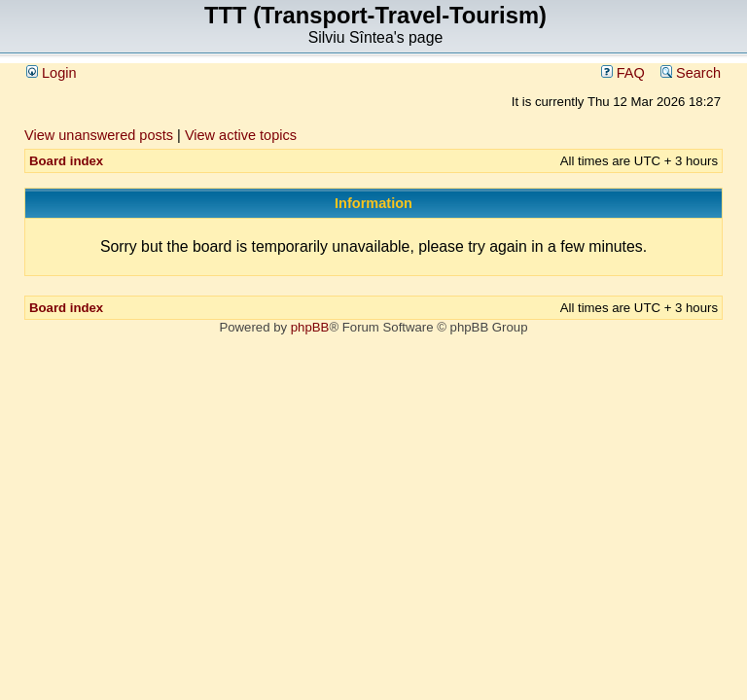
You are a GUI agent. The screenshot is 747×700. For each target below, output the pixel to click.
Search (691, 73)
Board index (66, 161)
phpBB (310, 327)
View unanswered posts (99, 135)
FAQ (623, 73)
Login (52, 73)
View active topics (241, 135)
